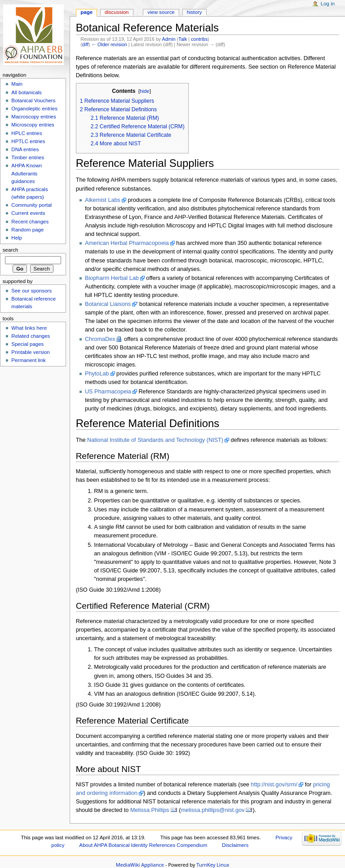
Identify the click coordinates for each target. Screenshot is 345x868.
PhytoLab (97, 374)
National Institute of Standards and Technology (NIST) (155, 440)
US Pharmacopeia (108, 392)
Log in (328, 4)
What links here (29, 328)
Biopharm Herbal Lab (112, 278)
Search (11, 250)
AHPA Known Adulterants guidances (27, 173)
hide (144, 91)
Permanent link (28, 360)
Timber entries (28, 157)
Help (17, 238)
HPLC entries (27, 133)
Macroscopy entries (33, 117)
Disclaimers (235, 845)
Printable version (30, 352)
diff (85, 44)
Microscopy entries (33, 125)
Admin (169, 39)
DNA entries (25, 149)
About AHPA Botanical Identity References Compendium (143, 845)
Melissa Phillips (150, 810)
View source (161, 12)
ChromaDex (100, 339)
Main (17, 84)
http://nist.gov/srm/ (274, 785)
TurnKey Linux (213, 865)
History (195, 12)
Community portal (31, 205)
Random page (27, 230)
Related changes (31, 336)
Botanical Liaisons (108, 304)
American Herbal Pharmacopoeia (127, 243)
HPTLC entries (28, 141)
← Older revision (109, 44)
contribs (199, 39)
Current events (28, 213)
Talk (183, 39)
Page (86, 12)
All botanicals (26, 92)
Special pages (27, 344)
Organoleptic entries (34, 109)
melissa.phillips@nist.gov (212, 810)
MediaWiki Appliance (140, 865)
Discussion (117, 12)
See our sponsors (31, 291)
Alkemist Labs (103, 200)
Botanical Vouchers (33, 100)
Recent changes (30, 222)
